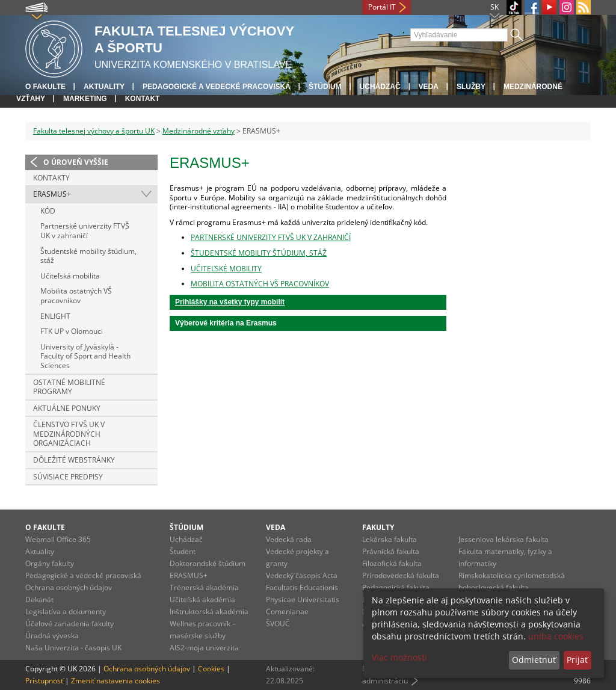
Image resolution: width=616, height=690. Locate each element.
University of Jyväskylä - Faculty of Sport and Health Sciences (85, 356)
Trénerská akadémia (204, 587)
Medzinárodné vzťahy (199, 131)
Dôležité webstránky (74, 460)
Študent (183, 551)
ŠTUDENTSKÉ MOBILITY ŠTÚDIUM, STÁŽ (259, 253)
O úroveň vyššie (76, 162)
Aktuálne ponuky (67, 408)
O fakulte (45, 87)
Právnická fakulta (391, 551)
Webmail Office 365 (58, 539)
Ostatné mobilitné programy (69, 387)
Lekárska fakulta (390, 539)
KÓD (48, 211)
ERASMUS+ (52, 194)
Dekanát (39, 599)
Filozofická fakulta (392, 563)
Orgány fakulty (50, 563)
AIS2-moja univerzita (204, 648)
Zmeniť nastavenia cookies (115, 681)
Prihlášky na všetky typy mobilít (230, 302)
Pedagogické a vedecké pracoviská (217, 87)
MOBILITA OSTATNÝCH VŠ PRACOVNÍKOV (260, 284)
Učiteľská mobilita (70, 276)
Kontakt (143, 99)
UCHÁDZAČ (380, 87)
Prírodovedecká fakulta (401, 575)
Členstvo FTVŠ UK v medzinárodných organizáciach (69, 434)
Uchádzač (186, 539)
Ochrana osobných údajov (69, 587)
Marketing (85, 99)
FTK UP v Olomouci (72, 331)
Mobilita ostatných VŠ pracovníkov (76, 296)
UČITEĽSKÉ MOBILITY (226, 269)
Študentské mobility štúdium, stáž (88, 256)
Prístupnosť (44, 681)
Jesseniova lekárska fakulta (504, 539)
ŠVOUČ (278, 624)
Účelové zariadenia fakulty (69, 624)
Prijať (577, 660)
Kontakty (51, 178)
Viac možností (399, 657)
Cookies (211, 669)
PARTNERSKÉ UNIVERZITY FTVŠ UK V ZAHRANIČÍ (271, 237)
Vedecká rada (289, 539)
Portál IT (382, 7)
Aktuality (104, 87)
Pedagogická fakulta (396, 587)
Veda (429, 87)
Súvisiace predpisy (68, 477)
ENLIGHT (55, 316)
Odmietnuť (534, 660)
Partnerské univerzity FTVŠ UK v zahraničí (85, 231)
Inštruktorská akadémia (209, 611)
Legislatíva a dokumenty (66, 611)
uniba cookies (556, 636)
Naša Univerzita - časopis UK (73, 648)
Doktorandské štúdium (208, 563)
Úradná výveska (52, 636)
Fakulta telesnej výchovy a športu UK (94, 131)
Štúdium (325, 87)
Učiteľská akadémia (202, 599)
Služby (471, 87)
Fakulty (378, 527)
